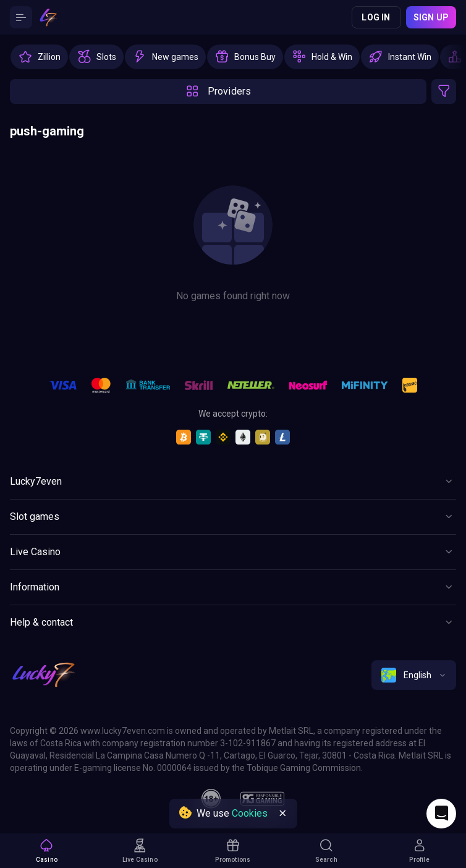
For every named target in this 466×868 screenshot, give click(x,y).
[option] (39, 57)
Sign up (431, 17)
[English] (414, 675)
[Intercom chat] (441, 814)
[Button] (21, 17)
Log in (376, 17)
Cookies (250, 813)
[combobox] (414, 675)
